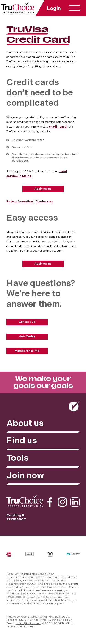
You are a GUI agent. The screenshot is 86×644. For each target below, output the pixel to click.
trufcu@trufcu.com (28, 623)
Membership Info (27, 351)
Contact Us (27, 322)
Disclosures (44, 202)
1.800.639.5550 (59, 620)
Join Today (27, 337)
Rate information (20, 202)
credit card (58, 127)
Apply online (43, 189)
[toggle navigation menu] (75, 8)
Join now (25, 476)
